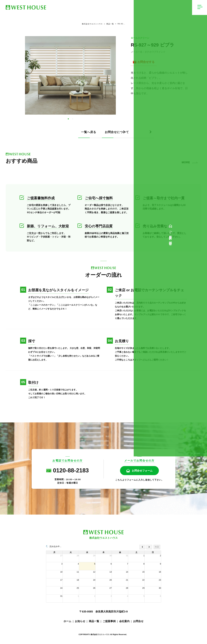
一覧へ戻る (49, 133)
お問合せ (138, 623)
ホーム (67, 623)
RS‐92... (120, 24)
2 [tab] (73, 120)
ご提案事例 (109, 623)
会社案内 (124, 623)
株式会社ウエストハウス (91, 24)
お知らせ (80, 623)
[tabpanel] (70, 77)
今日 (157, 548)
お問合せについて (123, 133)
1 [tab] (68, 120)
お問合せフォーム (142, 472)
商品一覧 (108, 24)
